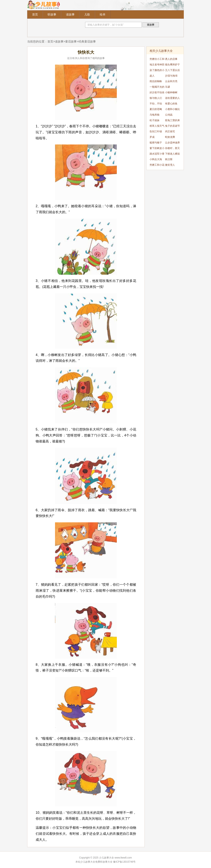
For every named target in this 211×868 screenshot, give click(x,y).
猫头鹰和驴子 (172, 65)
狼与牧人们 (156, 98)
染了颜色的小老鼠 (157, 71)
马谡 (168, 87)
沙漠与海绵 (171, 76)
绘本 (103, 14)
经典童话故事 (87, 41)
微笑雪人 (170, 165)
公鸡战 (169, 115)
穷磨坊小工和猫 (157, 60)
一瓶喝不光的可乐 (157, 88)
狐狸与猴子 (156, 143)
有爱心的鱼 (171, 104)
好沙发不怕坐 (157, 92)
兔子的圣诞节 (172, 126)
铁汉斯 (169, 159)
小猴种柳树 (171, 92)
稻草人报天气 (157, 126)
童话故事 (71, 41)
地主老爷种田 (157, 65)
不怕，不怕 (156, 104)
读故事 (70, 14)
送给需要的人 (172, 98)
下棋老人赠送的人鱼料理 (172, 154)
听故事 (52, 14)
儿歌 (87, 14)
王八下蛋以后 (172, 70)
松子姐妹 (155, 120)
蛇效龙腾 (170, 137)
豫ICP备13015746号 (124, 862)
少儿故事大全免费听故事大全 (96, 862)
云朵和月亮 (171, 81)
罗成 (152, 137)
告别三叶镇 (156, 131)
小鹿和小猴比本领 (172, 110)
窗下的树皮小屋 (157, 149)
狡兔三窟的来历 (172, 121)
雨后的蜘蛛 (156, 81)
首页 (35, 14)
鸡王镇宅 (170, 131)
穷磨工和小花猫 (157, 166)
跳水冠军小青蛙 (157, 154)
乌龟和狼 (155, 115)
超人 (152, 76)
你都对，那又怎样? (172, 149)
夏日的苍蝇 (156, 109)
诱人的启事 (171, 59)
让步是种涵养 (172, 143)
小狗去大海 (156, 159)
